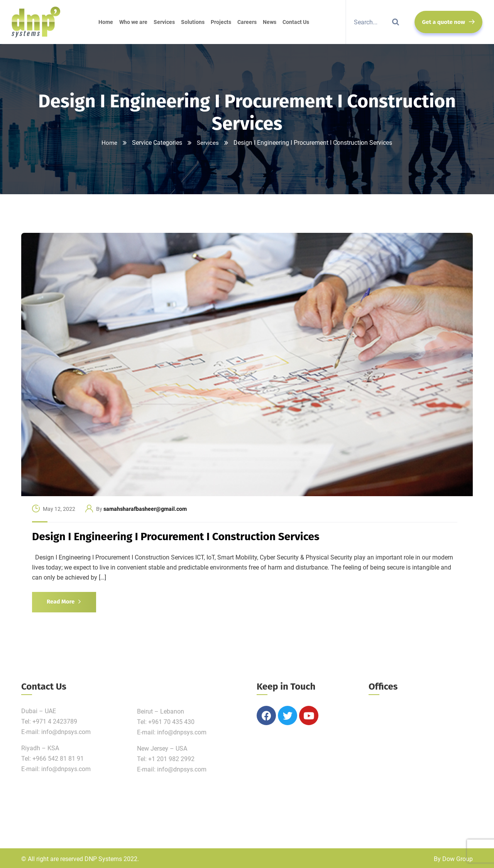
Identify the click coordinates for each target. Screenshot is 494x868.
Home (109, 143)
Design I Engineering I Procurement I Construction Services (176, 537)
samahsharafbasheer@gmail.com (145, 509)
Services (208, 143)
